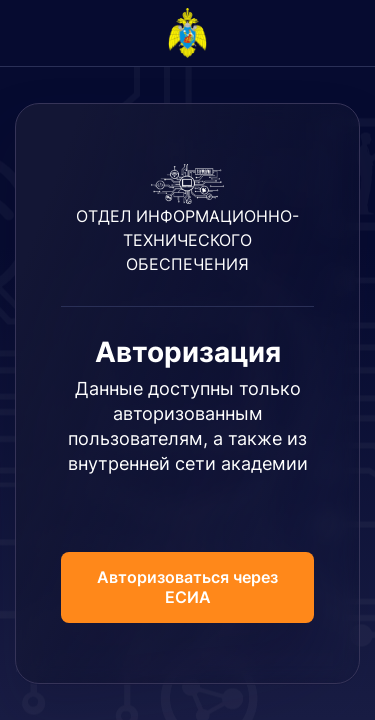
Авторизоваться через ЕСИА (187, 587)
